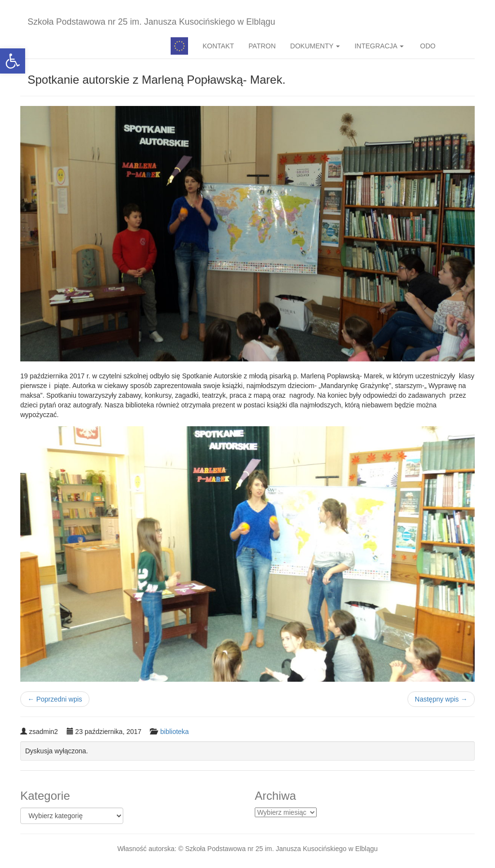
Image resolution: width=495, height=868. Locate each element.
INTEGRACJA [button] (379, 46)
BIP (459, 46)
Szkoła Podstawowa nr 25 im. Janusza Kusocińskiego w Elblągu (151, 22)
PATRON (262, 46)
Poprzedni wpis (55, 699)
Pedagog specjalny (179, 46)
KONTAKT (218, 46)
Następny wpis (441, 699)
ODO (427, 46)
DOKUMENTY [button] (315, 46)
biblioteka (174, 732)
